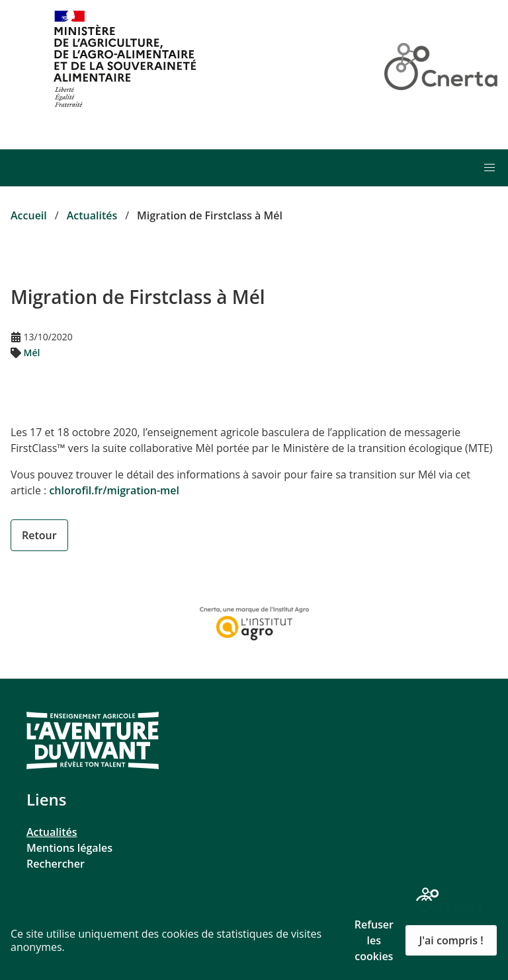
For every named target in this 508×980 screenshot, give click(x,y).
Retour (39, 535)
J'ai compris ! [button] (451, 940)
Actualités (52, 832)
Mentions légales (69, 848)
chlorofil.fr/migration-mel (114, 490)
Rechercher (56, 864)
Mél (32, 353)
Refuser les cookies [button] (374, 940)
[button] (489, 168)
